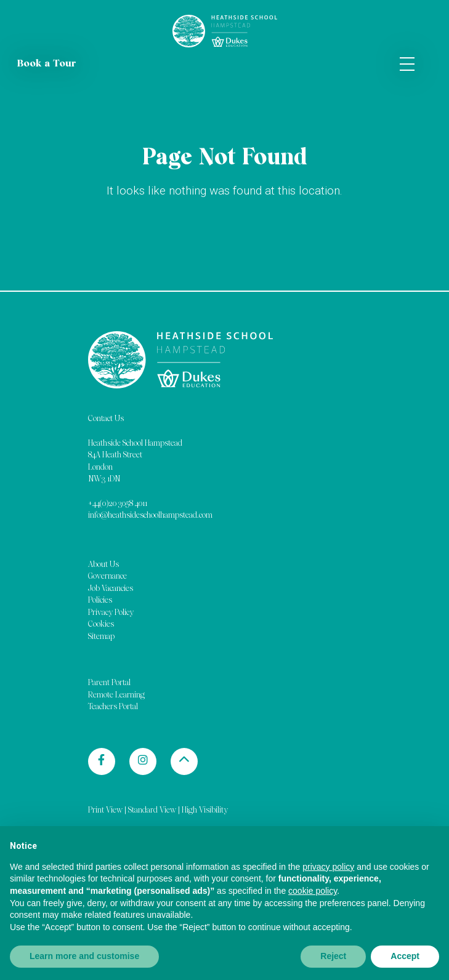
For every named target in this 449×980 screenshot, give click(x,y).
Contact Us (106, 419)
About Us (103, 565)
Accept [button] (405, 956)
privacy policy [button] (328, 867)
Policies (100, 600)
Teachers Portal (113, 707)
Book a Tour (47, 64)
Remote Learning (116, 695)
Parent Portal (109, 683)
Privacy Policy (111, 613)
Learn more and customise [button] (84, 956)
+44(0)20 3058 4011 (118, 504)
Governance (107, 576)
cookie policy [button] (313, 891)
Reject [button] (333, 956)
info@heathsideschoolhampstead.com (150, 516)
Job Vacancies (111, 589)
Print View (105, 810)
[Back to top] (184, 761)
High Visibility (205, 810)
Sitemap (101, 637)
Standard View (152, 810)
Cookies (101, 625)
